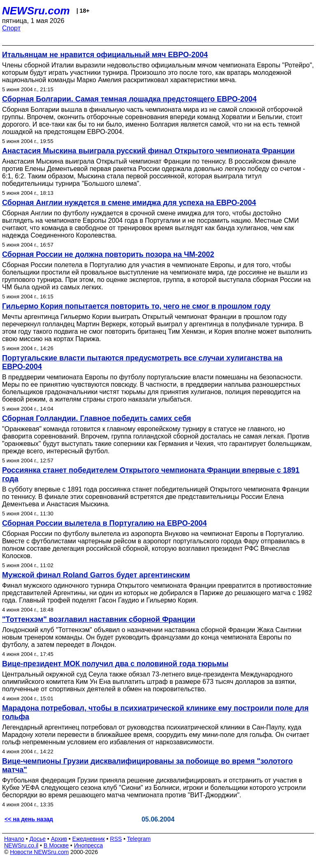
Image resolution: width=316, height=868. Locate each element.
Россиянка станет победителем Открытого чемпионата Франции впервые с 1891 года (151, 474)
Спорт (11, 28)
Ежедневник (89, 839)
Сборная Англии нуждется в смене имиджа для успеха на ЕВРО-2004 (129, 203)
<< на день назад (29, 819)
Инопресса (89, 845)
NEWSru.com (36, 11)
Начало (14, 839)
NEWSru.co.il (21, 845)
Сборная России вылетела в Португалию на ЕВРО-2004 (105, 523)
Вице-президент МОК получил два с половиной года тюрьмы (115, 664)
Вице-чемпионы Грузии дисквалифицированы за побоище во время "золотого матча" (147, 765)
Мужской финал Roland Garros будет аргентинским (96, 575)
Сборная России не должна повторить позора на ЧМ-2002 (108, 254)
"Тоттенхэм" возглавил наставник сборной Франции (99, 619)
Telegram (139, 839)
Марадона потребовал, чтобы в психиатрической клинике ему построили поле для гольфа (155, 712)
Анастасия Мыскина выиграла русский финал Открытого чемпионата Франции (148, 151)
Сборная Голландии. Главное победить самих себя (96, 418)
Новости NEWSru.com (39, 852)
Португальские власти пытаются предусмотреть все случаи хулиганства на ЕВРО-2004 (142, 362)
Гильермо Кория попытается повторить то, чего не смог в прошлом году (136, 306)
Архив (59, 839)
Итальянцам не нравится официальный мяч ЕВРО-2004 (105, 55)
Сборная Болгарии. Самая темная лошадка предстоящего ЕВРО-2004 (129, 99)
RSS (116, 839)
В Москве (56, 845)
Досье (37, 839)
